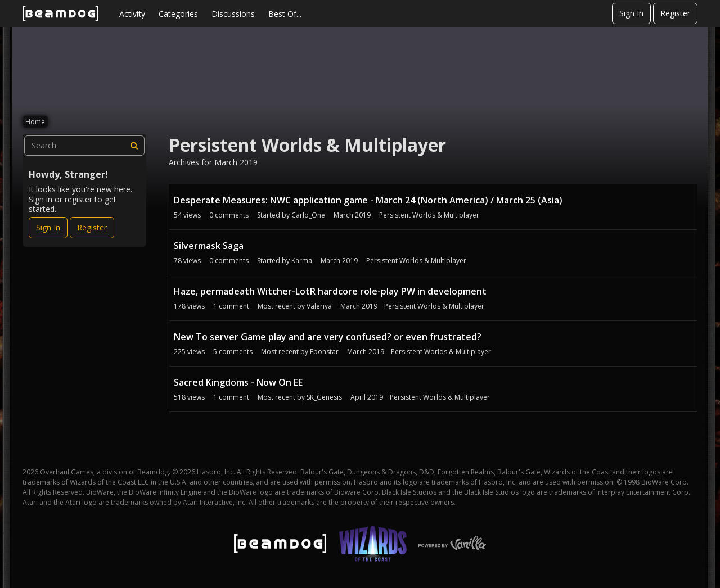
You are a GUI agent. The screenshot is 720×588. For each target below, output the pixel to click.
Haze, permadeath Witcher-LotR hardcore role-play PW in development (330, 291)
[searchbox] (84, 146)
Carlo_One (308, 215)
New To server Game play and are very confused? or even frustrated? (328, 337)
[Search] (134, 146)
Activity (132, 14)
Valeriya (319, 306)
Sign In (631, 13)
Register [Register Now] (92, 227)
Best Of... (285, 14)
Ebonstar (324, 352)
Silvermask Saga (209, 246)
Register (675, 13)
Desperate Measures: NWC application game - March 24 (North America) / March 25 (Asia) (368, 200)
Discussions (233, 14)
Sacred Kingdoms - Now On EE (238, 382)
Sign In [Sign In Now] (48, 227)
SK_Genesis (324, 397)
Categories (178, 14)
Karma (302, 261)
